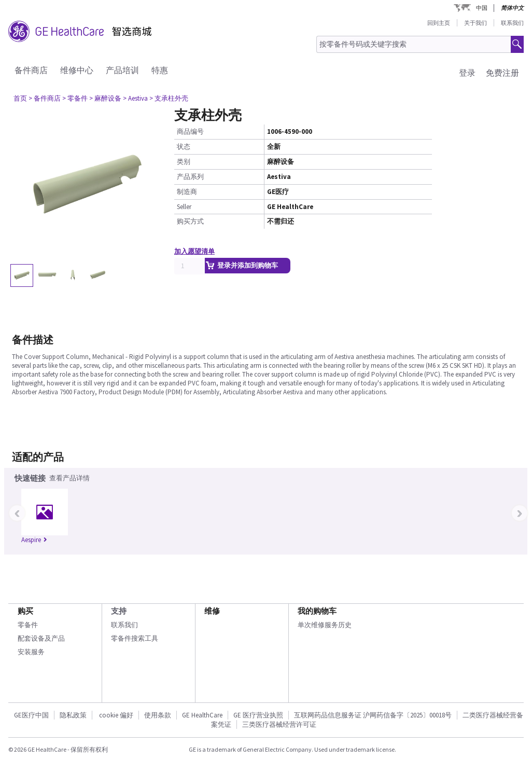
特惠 (160, 70)
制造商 (187, 192)
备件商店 (31, 70)
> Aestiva (135, 98)
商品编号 (190, 132)
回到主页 (439, 23)
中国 (482, 8)
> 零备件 (75, 98)
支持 (119, 611)
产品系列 (190, 177)
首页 (20, 98)
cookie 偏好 (116, 715)
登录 (467, 73)
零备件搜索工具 (135, 638)
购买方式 (190, 221)
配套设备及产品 (41, 638)
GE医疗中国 (31, 715)
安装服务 (31, 652)
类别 (184, 162)
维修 (212, 611)
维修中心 (77, 70)
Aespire (34, 540)
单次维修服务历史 (325, 625)
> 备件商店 (45, 98)
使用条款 (158, 715)
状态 (184, 147)
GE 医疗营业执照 (258, 715)
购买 (25, 611)
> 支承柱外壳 (169, 98)
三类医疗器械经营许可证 (279, 724)
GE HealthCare (202, 715)
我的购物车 (317, 611)
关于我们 (475, 23)
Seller (184, 207)
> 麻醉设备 (105, 98)
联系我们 (512, 23)
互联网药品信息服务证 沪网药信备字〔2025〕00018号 (373, 715)
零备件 (28, 625)
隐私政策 (73, 715)
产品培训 (122, 70)
